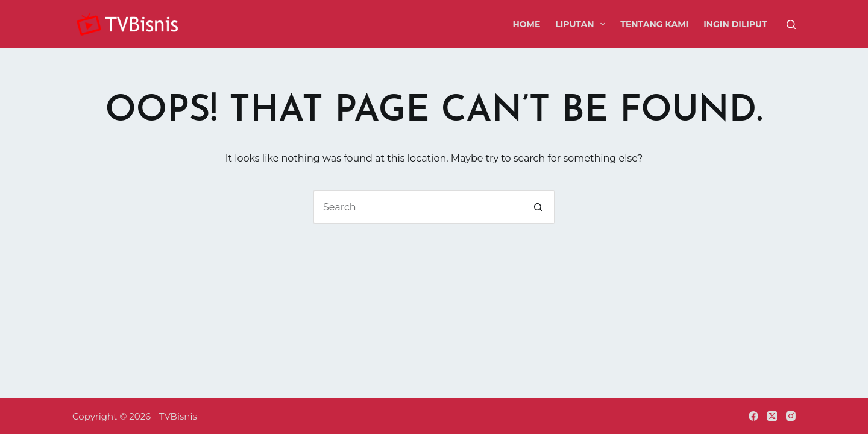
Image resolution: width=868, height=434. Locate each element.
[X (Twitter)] (772, 416)
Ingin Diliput (735, 24)
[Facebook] (753, 416)
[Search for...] (417, 207)
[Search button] (538, 207)
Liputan (583, 24)
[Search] (791, 24)
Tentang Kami (654, 24)
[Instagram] (791, 416)
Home (526, 24)
